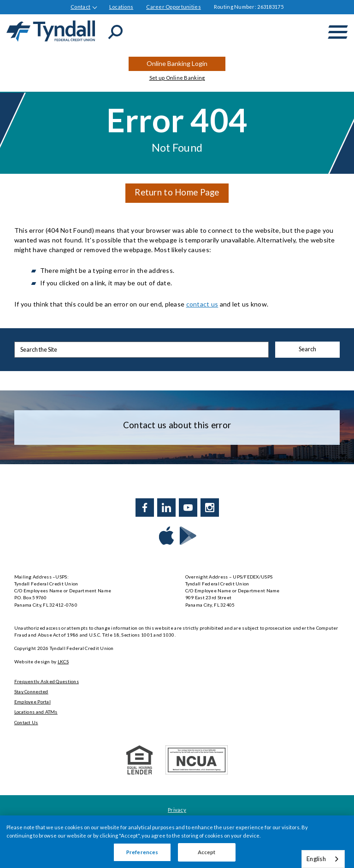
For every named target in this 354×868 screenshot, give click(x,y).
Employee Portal (32, 702)
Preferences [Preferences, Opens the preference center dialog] (142, 852)
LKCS (63, 661)
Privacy (177, 810)
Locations (121, 7)
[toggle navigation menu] (338, 32)
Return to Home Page (177, 192)
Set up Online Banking (177, 78)
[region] (177, 842)
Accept (207, 852)
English (316, 859)
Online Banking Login (177, 63)
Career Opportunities (174, 7)
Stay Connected (31, 691)
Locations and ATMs (36, 712)
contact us (202, 304)
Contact (80, 7)
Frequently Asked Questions (47, 681)
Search (307, 349)
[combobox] (323, 859)
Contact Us (26, 722)
